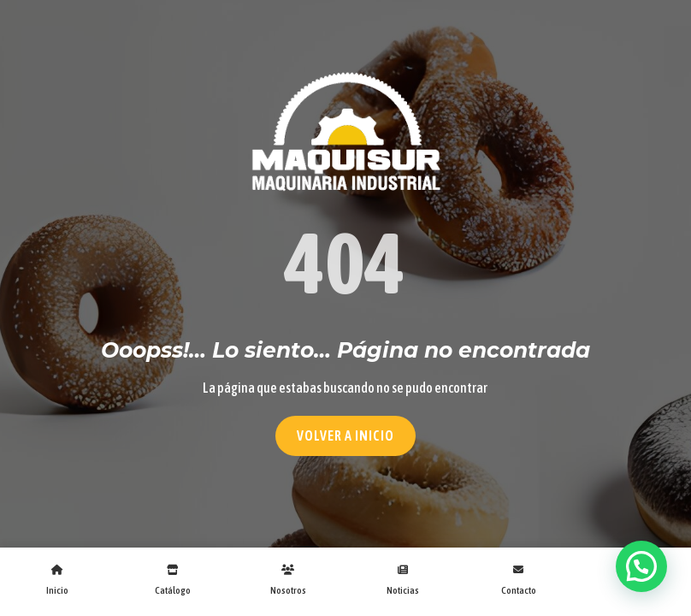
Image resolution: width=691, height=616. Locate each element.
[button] (641, 566)
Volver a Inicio (345, 435)
